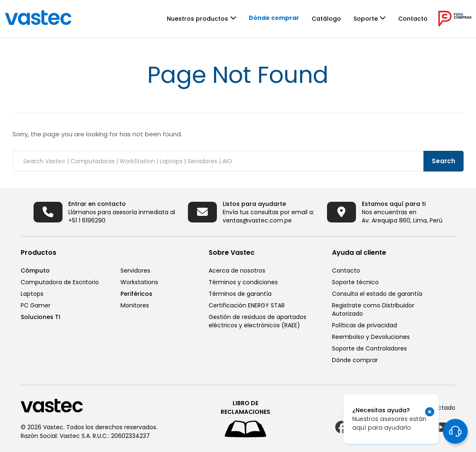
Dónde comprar (274, 18)
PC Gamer (36, 305)
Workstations (139, 282)
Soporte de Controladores (369, 348)
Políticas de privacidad (364, 325)
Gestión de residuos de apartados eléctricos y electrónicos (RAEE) (257, 321)
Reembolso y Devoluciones (371, 337)
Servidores (135, 271)
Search (444, 161)
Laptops (32, 294)
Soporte (366, 19)
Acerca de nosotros (237, 271)
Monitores (135, 305)
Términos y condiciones (243, 282)
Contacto (413, 19)
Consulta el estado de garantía (377, 294)
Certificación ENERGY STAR (247, 305)
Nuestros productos (197, 19)
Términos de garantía (240, 294)
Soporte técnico (355, 282)
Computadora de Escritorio (60, 282)
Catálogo (326, 19)
